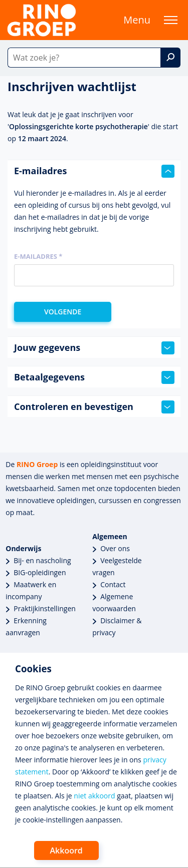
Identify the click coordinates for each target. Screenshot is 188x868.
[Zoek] (170, 58)
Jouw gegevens (94, 348)
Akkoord (66, 850)
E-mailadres (94, 171)
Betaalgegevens (94, 377)
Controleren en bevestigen (94, 407)
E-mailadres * (38, 256)
